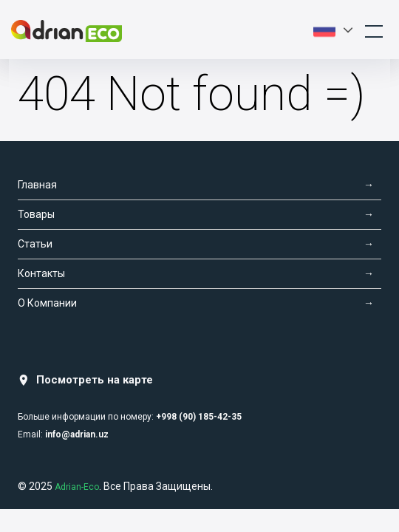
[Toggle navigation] (374, 30)
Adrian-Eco (77, 487)
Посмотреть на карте (85, 380)
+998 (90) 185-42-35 (199, 417)
